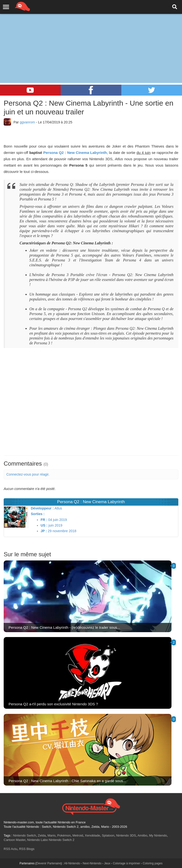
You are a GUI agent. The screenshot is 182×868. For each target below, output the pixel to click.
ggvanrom (27, 122)
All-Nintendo (72, 863)
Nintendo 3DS (126, 835)
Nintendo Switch (24, 835)
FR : (44, 520)
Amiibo (142, 835)
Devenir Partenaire (49, 863)
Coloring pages (153, 863)
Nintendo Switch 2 (62, 840)
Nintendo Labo (38, 840)
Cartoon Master (15, 840)
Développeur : (42, 508)
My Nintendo (158, 835)
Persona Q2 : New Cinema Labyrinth (75, 153)
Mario (51, 835)
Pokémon (64, 835)
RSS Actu (11, 849)
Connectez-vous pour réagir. (28, 474)
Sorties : (38, 514)
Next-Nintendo (92, 863)
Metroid (78, 835)
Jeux (107, 863)
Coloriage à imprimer (126, 863)
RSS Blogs (27, 849)
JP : (44, 531)
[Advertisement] (91, 37)
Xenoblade (92, 835)
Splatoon (108, 835)
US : (44, 525)
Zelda (42, 835)
